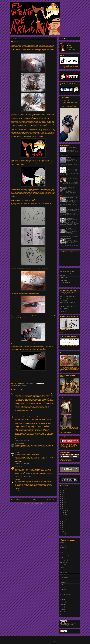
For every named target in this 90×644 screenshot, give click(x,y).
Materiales (63, 572)
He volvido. (69, 239)
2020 (63, 498)
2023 (63, 492)
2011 (63, 528)
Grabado (62, 567)
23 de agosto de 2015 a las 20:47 (22, 441)
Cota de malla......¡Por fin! (72, 198)
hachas (62, 565)
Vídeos (62, 550)
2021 (63, 496)
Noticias (24, 386)
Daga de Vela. (70, 177)
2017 (63, 505)
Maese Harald (63, 280)
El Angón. (69, 228)
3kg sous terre (64, 278)
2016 (63, 507)
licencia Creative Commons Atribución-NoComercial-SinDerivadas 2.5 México (69, 625)
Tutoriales (62, 562)
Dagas (62, 585)
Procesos (62, 590)
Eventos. (62, 580)
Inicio (35, 500)
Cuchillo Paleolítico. (71, 187)
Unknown (17, 466)
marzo (65, 519)
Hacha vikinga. (70, 168)
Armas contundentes (65, 595)
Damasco (62, 609)
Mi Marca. (65, 514)
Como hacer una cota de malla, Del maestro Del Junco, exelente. (68, 293)
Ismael (16, 415)
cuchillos (62, 543)
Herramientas (19, 386)
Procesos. (63, 545)
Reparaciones (63, 592)
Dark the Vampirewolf (65, 283)
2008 (63, 534)
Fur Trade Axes (64, 311)
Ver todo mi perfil (71, 49)
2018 (63, 502)
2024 (63, 490)
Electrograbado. (70, 208)
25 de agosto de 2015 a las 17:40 (22, 463)
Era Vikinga (63, 560)
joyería (62, 614)
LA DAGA (69, 158)
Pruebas (62, 582)
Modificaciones (64, 575)
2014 (63, 522)
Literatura (62, 604)
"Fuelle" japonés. (70, 218)
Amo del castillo (18, 443)
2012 (63, 526)
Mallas (62, 607)
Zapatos (62, 612)
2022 (63, 494)
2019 (63, 500)
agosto (65, 512)
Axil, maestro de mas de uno (67, 271)
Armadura (62, 599)
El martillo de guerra (71, 148)
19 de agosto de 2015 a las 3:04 (22, 412)
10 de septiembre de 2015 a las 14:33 (23, 477)
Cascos (62, 597)
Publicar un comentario (18, 493)
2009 (63, 532)
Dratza (16, 392)
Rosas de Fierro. (65, 100)
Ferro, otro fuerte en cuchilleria (67, 285)
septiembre (66, 510)
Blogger (55, 641)
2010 (63, 530)
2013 (63, 524)
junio (64, 517)
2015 (63, 509)
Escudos (62, 602)
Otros (61, 557)
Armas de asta (64, 577)
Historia (62, 570)
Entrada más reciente (17, 500)
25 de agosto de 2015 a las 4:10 (22, 450)
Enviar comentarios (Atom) (36, 503)
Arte (61, 552)
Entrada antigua (51, 500)
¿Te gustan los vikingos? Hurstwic (68, 296)
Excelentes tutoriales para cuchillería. (69, 306)
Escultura (62, 587)
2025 (63, 488)
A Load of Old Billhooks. (66, 309)
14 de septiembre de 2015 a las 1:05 (23, 490)
